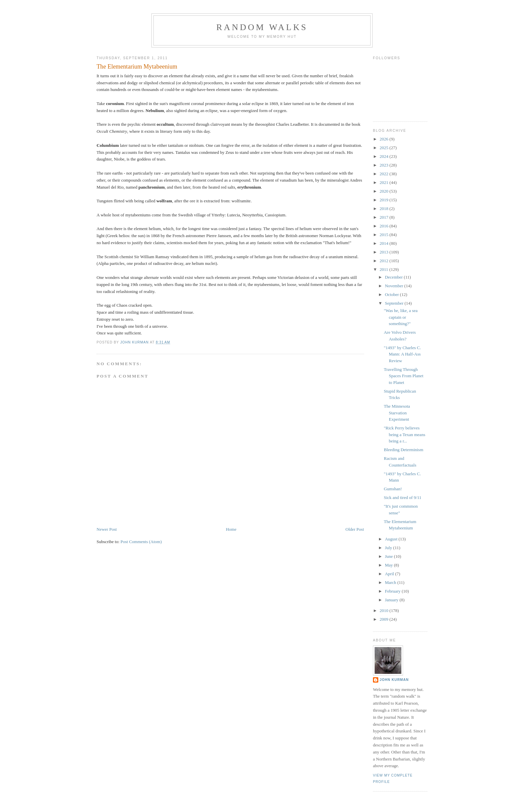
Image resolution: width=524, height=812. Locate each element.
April (390, 574)
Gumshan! (393, 489)
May (389, 565)
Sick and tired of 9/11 (402, 497)
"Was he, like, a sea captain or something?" (401, 317)
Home (231, 529)
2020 (384, 191)
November (395, 286)
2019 (384, 200)
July (389, 548)
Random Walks (262, 27)
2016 (384, 226)
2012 (384, 261)
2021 (384, 182)
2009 (384, 619)
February (393, 591)
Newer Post (107, 529)
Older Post (355, 529)
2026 (384, 139)
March (391, 582)
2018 (384, 209)
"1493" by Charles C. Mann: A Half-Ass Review (402, 354)
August (392, 539)
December (395, 277)
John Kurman (394, 680)
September (395, 303)
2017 (384, 217)
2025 (384, 148)
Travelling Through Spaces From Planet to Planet (403, 376)
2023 (384, 165)
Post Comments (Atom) (141, 542)
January (392, 600)
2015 (384, 235)
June (389, 556)
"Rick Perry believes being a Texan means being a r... (404, 434)
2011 (384, 269)
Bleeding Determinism (403, 450)
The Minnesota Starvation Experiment (397, 413)
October (392, 294)
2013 (384, 252)
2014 (384, 243)
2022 (384, 174)
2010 (384, 611)
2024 (384, 156)
